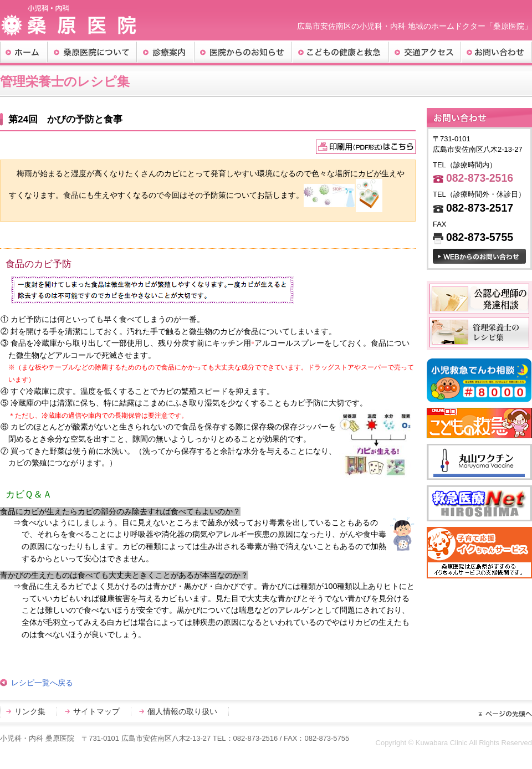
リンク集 (30, 711)
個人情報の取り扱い (182, 711)
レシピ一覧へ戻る (42, 683)
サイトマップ (96, 711)
